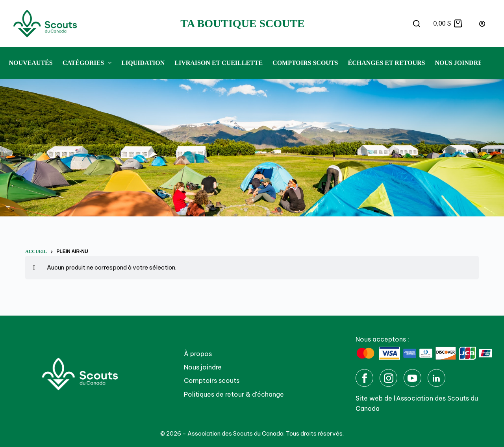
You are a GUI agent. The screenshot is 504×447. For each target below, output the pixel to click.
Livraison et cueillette (219, 63)
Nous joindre (458, 63)
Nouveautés (31, 63)
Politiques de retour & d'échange (234, 394)
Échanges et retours (386, 63)
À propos (198, 354)
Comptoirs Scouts (305, 63)
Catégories (89, 63)
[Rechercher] (417, 24)
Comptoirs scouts (212, 381)
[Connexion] (482, 24)
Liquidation (143, 63)
